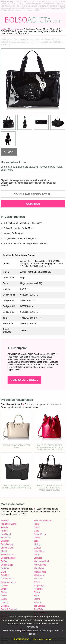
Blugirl (4, 551)
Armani (9, 152)
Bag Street (6, 534)
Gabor (37, 527)
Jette (36, 541)
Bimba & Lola (7, 548)
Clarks (4, 592)
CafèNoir (5, 575)
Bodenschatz (7, 555)
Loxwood (38, 558)
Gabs (37, 531)
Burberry (5, 568)
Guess (37, 538)
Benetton (5, 541)
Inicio (3, 29)
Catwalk (5, 586)
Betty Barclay (7, 544)
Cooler (4, 596)
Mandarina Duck (42, 561)
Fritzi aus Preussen (43, 521)
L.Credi (37, 548)
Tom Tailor (39, 609)
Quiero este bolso (24, 380)
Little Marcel (40, 551)
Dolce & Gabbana (9, 609)
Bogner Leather (8, 558)
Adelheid (5, 521)
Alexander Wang (9, 524)
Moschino (38, 579)
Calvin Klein (6, 579)
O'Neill (37, 582)
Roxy (36, 596)
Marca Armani (15, 29)
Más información (43, 639)
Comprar (33, 204)
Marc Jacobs (40, 565)
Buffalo (4, 561)
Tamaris (38, 603)
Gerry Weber (40, 534)
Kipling (37, 544)
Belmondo (6, 538)
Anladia (4, 527)
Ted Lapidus (40, 606)
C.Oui (4, 572)
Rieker (37, 592)
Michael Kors (40, 572)
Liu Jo (37, 555)
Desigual (5, 606)
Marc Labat (39, 568)
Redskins (38, 589)
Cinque (4, 589)
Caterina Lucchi (8, 582)
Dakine (4, 599)
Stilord (37, 599)
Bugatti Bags (7, 565)
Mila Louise (39, 575)
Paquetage (39, 586)
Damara (5, 603)
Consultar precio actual (33, 194)
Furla (36, 524)
